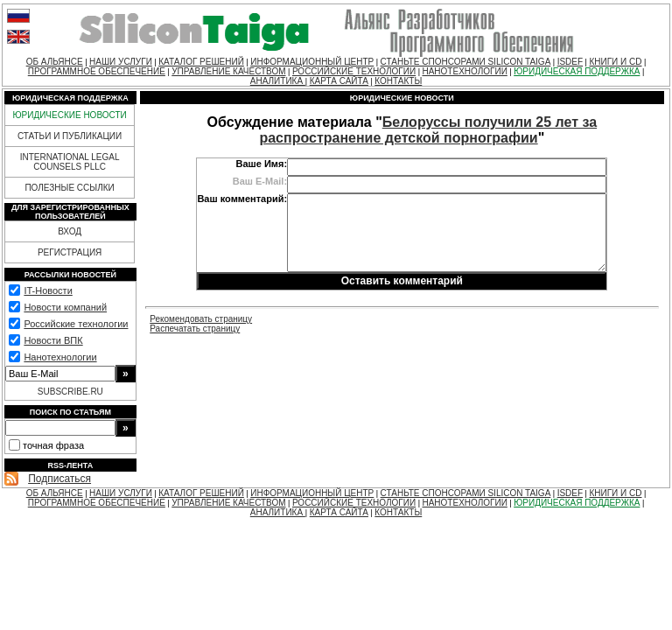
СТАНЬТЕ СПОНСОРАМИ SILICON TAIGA (466, 62)
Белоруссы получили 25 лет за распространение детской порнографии (428, 130)
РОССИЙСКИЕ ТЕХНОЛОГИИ (354, 71)
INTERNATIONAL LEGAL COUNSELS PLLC (70, 162)
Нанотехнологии (60, 357)
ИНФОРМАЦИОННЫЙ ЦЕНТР (312, 62)
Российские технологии (76, 324)
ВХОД (70, 231)
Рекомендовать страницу (201, 319)
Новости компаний (65, 307)
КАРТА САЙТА (339, 81)
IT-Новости (48, 290)
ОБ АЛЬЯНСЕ (55, 62)
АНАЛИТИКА (278, 81)
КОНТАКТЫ (398, 81)
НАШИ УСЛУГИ (121, 62)
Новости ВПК (53, 340)
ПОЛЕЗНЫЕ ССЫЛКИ (69, 188)
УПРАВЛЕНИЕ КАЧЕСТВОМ (228, 71)
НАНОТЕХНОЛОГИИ (464, 71)
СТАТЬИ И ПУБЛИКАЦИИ (70, 136)
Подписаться (59, 479)
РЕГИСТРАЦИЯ (70, 252)
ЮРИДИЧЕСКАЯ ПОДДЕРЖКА (577, 71)
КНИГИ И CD (615, 62)
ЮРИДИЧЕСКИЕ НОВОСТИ (69, 115)
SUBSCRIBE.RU (70, 392)
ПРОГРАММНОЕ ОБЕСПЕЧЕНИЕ (97, 71)
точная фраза (53, 445)
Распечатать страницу (195, 329)
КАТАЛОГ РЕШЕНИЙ (201, 62)
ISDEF (570, 62)
